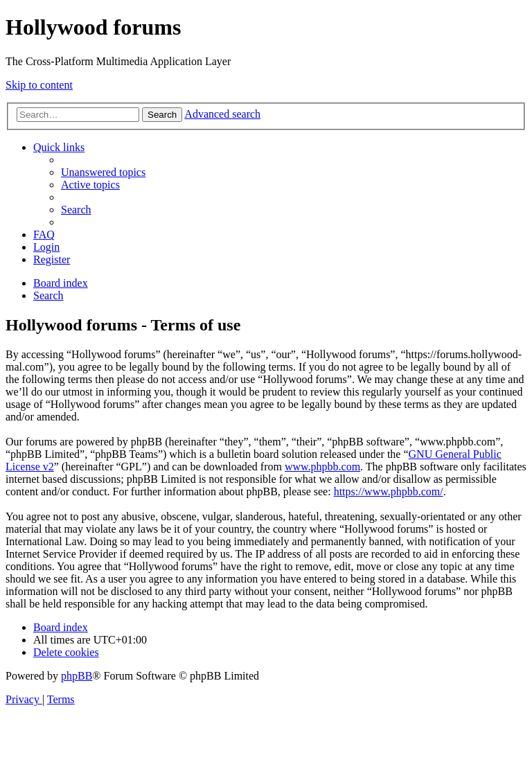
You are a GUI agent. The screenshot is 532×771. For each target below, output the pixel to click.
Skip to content (39, 85)
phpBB (77, 676)
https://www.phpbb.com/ (389, 491)
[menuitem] (103, 172)
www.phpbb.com (322, 467)
